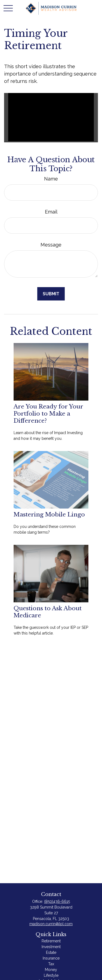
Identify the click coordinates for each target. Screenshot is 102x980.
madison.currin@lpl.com (51, 924)
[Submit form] (51, 294)
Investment (51, 947)
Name (51, 179)
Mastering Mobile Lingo (49, 515)
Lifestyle (51, 975)
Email (51, 212)
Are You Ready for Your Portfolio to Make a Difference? (48, 414)
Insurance (51, 958)
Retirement (51, 941)
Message (51, 245)
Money (51, 970)
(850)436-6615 (57, 901)
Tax (51, 964)
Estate (51, 952)
